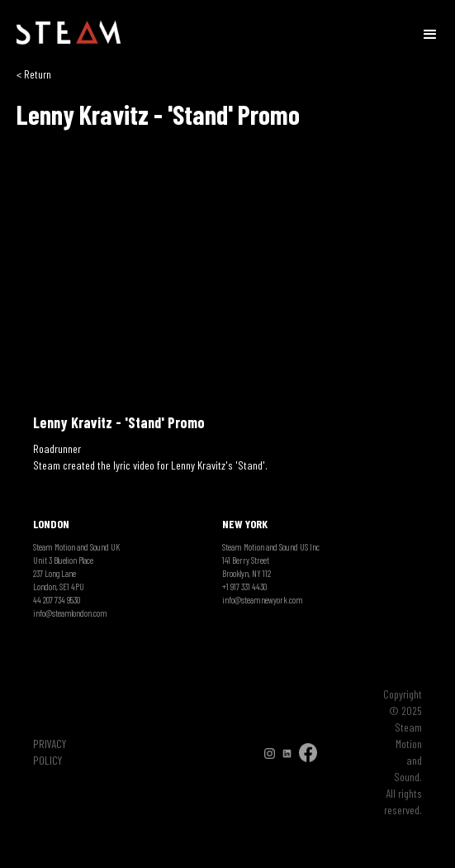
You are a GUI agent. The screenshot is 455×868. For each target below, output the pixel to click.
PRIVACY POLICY (50, 752)
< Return (34, 74)
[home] (69, 33)
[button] (430, 33)
